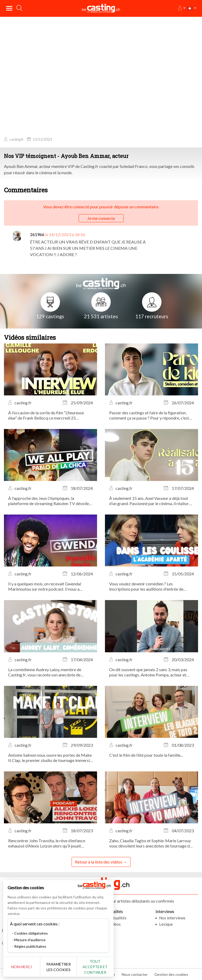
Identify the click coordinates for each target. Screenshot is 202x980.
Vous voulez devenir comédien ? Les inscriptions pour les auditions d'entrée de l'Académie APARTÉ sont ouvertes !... (146, 586)
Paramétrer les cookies (59, 967)
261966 (37, 234)
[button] (181, 8)
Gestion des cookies (171, 974)
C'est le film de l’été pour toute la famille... (146, 755)
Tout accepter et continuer (95, 967)
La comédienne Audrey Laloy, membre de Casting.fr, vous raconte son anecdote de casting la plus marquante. (45, 672)
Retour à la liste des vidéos (99, 862)
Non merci (22, 967)
